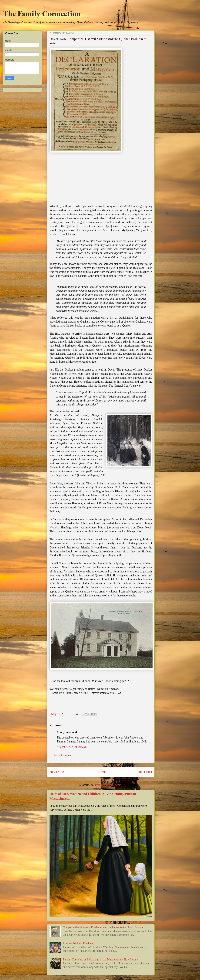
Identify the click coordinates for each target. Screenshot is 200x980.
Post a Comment (63, 755)
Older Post (145, 772)
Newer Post (57, 772)
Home (102, 772)
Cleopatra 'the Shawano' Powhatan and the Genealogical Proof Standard (104, 927)
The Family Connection (42, 13)
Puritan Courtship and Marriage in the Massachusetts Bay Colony (100, 960)
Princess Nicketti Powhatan (79, 943)
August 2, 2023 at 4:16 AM (72, 747)
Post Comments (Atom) (109, 785)
